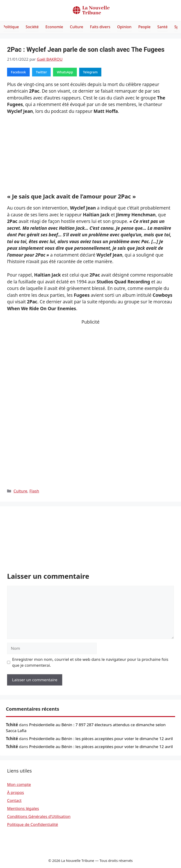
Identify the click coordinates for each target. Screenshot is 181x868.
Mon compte (19, 784)
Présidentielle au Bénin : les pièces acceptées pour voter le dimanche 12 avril (101, 739)
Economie (54, 27)
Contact (14, 800)
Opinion (124, 27)
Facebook (18, 72)
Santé (162, 27)
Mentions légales (23, 808)
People (144, 27)
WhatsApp (65, 72)
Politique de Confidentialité (33, 824)
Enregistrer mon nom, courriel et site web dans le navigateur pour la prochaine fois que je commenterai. (90, 662)
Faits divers (100, 27)
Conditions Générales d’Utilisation (39, 816)
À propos (16, 792)
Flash (34, 491)
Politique (11, 27)
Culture (77, 27)
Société (32, 27)
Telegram (90, 72)
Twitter (41, 72)
